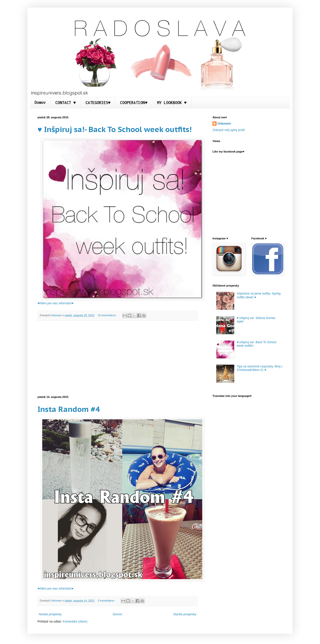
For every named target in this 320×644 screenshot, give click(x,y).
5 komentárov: (107, 601)
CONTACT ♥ (66, 103)
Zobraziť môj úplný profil (229, 130)
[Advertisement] (117, 358)
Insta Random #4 (69, 409)
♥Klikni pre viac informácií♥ (55, 303)
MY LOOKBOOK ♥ (172, 103)
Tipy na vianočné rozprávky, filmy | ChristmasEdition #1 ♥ (260, 368)
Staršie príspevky (185, 614)
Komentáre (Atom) (75, 622)
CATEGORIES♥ (98, 103)
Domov (40, 102)
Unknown (224, 124)
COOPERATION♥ (134, 103)
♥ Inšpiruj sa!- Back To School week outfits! (114, 129)
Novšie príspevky (50, 614)
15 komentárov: (107, 315)
